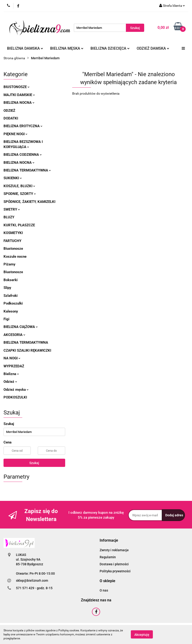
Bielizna (11, 374)
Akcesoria (14, 335)
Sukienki (13, 178)
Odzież (9, 111)
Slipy (7, 288)
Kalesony (11, 311)
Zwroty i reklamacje (114, 550)
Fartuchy (12, 241)
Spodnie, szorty (20, 194)
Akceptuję (142, 635)
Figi (6, 319)
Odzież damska (153, 48)
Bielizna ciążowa (21, 327)
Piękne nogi (15, 134)
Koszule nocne (15, 257)
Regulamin (108, 557)
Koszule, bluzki (19, 186)
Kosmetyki (13, 233)
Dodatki (11, 118)
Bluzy (9, 217)
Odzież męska (16, 390)
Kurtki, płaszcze (19, 225)
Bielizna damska (25, 48)
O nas (104, 590)
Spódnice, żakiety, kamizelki (29, 202)
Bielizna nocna (19, 103)
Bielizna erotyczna (23, 126)
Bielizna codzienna (23, 155)
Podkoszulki (13, 303)
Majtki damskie (19, 95)
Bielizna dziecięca (110, 48)
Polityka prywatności (115, 571)
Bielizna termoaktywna (27, 170)
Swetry (12, 209)
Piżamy (9, 264)
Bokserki (11, 280)
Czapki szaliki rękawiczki (27, 350)
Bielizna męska (67, 48)
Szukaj (34, 463)
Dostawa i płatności (114, 564)
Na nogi (12, 358)
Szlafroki (11, 296)
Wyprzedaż (14, 366)
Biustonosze (17, 87)
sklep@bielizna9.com (32, 581)
